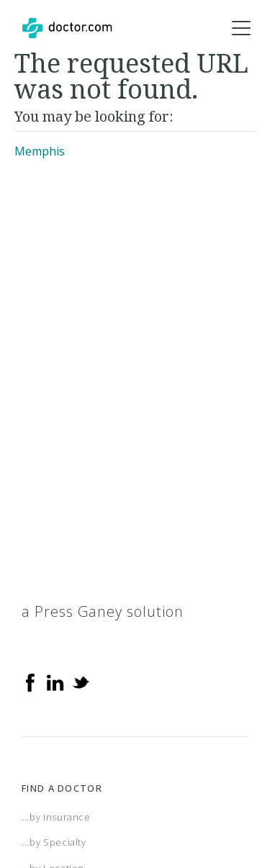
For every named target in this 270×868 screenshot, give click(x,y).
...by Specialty (54, 842)
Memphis (40, 151)
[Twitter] (81, 682)
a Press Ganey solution (103, 611)
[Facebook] (30, 682)
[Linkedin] (55, 682)
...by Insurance (56, 817)
